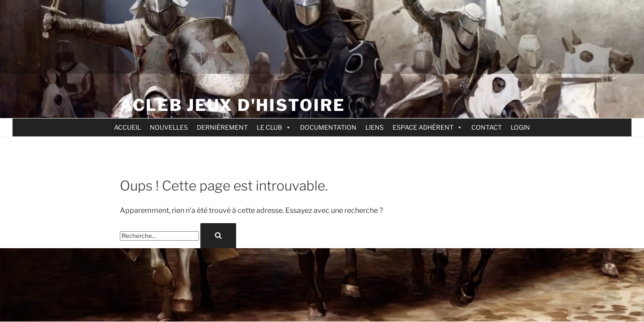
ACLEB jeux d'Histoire (232, 105)
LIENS (375, 127)
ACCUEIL (127, 127)
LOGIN (520, 127)
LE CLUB (274, 127)
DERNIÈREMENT (222, 127)
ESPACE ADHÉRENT (428, 127)
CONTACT (487, 127)
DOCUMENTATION (328, 127)
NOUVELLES (169, 127)
